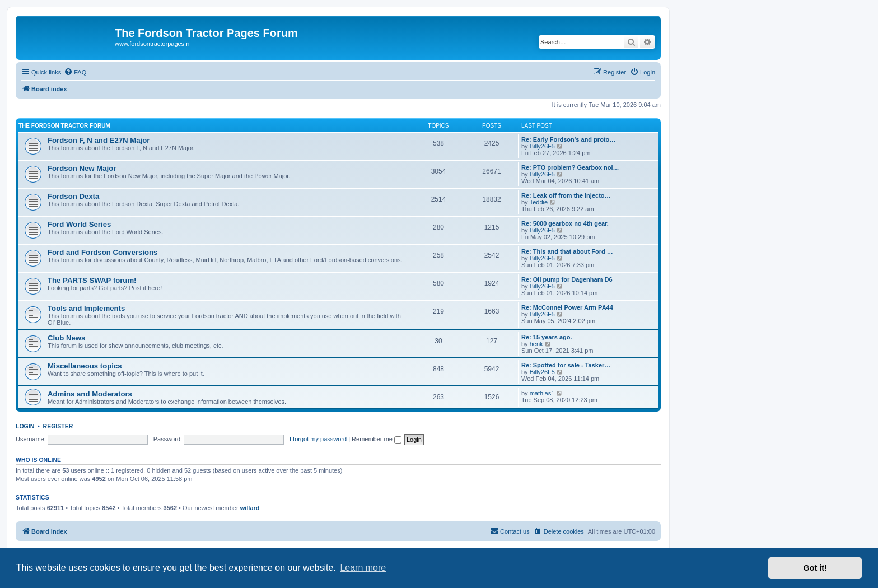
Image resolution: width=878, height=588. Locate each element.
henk (536, 344)
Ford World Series (79, 224)
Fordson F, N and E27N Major (99, 140)
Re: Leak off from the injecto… (566, 195)
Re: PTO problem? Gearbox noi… (570, 167)
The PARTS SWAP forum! (92, 280)
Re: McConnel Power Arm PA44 (567, 307)
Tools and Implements (86, 308)
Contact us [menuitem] (510, 531)
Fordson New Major (82, 168)
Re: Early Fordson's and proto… (568, 139)
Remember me (377, 439)
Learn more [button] (363, 568)
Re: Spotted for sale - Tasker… (566, 365)
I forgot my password (318, 439)
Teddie (539, 202)
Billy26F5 (542, 146)
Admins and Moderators (90, 394)
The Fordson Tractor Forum (64, 126)
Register (58, 426)
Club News (66, 338)
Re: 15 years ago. (547, 337)
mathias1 (542, 393)
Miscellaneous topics (85, 366)
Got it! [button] (815, 568)
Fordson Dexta (73, 196)
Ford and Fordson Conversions (102, 252)
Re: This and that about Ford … (567, 251)
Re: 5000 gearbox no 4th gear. (565, 223)
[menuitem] (75, 72)
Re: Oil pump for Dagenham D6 (567, 279)
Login (25, 426)
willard (250, 508)
